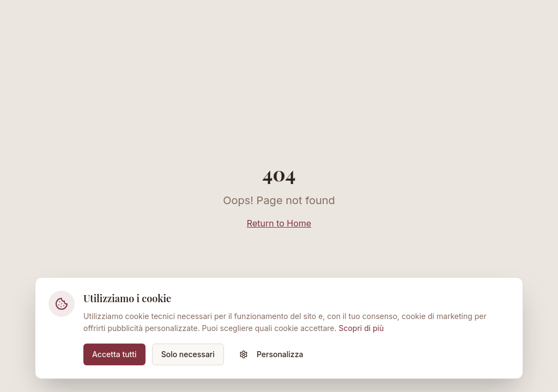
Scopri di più (361, 328)
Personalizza (271, 354)
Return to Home (279, 223)
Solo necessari (188, 354)
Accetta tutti (114, 354)
